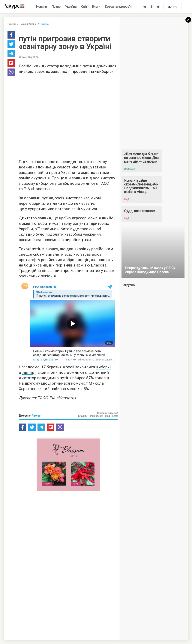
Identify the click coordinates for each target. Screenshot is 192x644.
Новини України (28, 24)
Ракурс (36, 416)
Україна (71, 7)
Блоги (96, 7)
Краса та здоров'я (118, 7)
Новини (42, 7)
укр (170, 7)
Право (56, 7)
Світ (84, 7)
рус (175, 7)
